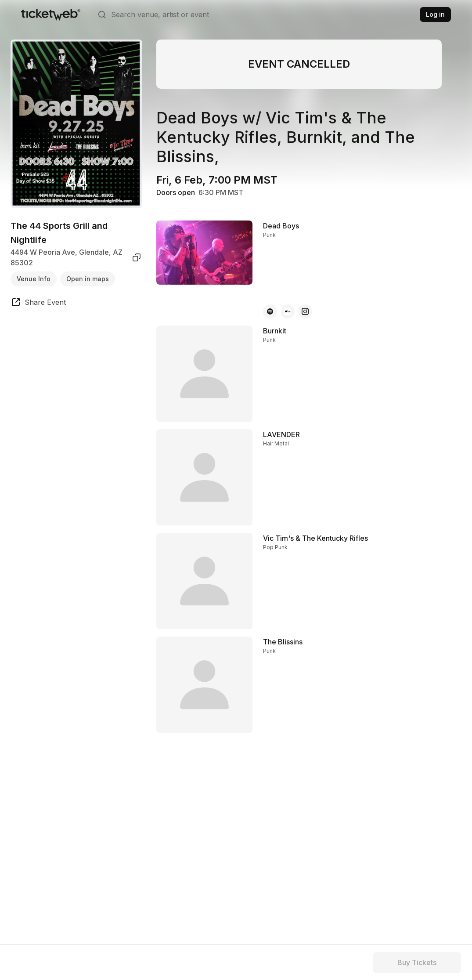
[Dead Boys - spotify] (270, 311)
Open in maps (88, 279)
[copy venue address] (137, 257)
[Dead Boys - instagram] (305, 311)
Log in (435, 14)
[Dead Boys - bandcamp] (288, 311)
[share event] (38, 304)
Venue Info (34, 279)
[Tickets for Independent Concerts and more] (51, 14)
